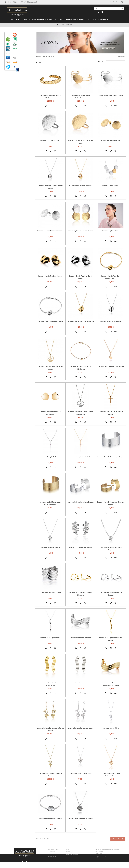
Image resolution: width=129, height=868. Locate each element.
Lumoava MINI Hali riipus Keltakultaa (111, 371)
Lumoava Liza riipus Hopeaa (50, 552)
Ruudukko (37, 67)
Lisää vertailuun (50, 111)
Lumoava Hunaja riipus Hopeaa (111, 326)
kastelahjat (92, 20)
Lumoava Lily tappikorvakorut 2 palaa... (81, 236)
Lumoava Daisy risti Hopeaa (50, 462)
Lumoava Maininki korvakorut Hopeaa (81, 507)
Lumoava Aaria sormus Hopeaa (50, 597)
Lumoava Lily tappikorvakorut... (111, 145)
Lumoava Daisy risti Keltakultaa (81, 462)
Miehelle (51, 20)
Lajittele (101, 67)
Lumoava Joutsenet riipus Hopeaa (81, 778)
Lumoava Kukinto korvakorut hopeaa (81, 733)
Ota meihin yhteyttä (54, 849)
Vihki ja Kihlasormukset (34, 20)
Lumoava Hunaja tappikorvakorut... (50, 281)
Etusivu (10, 20)
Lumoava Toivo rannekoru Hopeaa (50, 823)
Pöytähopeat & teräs (75, 20)
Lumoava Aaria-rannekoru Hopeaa (81, 643)
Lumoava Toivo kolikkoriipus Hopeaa (81, 823)
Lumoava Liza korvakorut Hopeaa (81, 552)
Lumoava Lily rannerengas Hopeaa (111, 100)
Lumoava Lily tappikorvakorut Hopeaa (50, 236)
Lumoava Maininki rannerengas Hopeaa (111, 462)
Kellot (60, 20)
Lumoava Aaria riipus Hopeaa (50, 643)
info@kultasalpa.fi (100, 857)
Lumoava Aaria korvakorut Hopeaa (81, 688)
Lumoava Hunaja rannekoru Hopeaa (50, 326)
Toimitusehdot (52, 857)
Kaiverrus (104, 20)
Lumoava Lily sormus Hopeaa (50, 145)
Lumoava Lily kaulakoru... (111, 191)
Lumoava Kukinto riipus (111, 733)
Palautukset (51, 852)
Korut (19, 20)
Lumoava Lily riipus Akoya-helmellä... (81, 191)
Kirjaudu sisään (114, 2)
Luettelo (40, 67)
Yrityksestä (68, 849)
